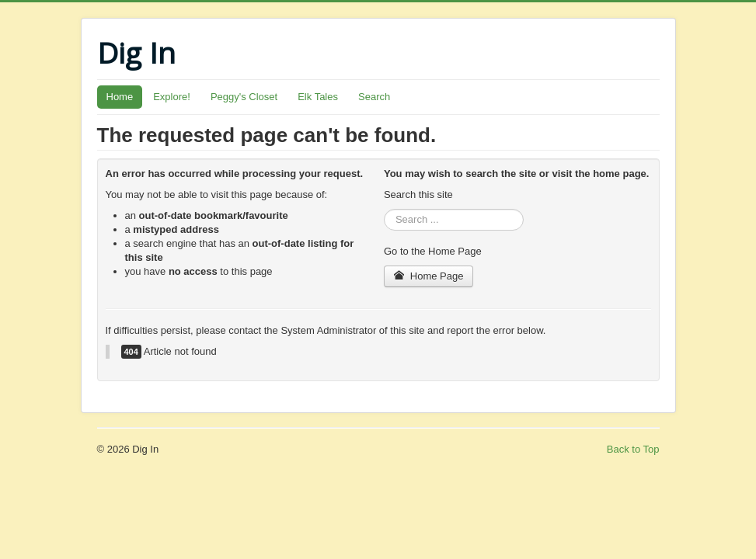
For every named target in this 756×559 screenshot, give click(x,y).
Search (374, 97)
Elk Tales (318, 97)
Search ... (384, 209)
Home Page (429, 276)
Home (120, 97)
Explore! (172, 97)
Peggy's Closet (244, 97)
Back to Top (633, 449)
